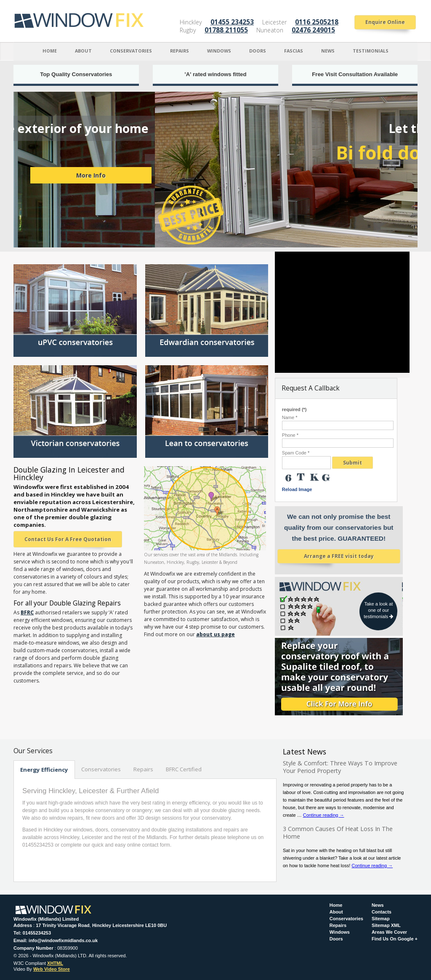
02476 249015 (313, 30)
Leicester (274, 22)
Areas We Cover (389, 932)
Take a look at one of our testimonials (378, 610)
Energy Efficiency (44, 770)
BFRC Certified (184, 769)
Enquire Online (385, 22)
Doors (258, 51)
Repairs (180, 51)
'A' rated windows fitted (216, 74)
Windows (219, 51)
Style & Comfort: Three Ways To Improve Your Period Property (340, 767)
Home (50, 51)
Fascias (294, 51)
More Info (331, 175)
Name (290, 418)
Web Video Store (52, 969)
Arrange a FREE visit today (339, 556)
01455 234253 (232, 22)
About (83, 51)
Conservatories (131, 51)
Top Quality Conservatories (76, 74)
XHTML (55, 963)
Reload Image (297, 490)
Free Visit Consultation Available (355, 74)
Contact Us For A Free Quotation (68, 539)
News (328, 51)
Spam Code (296, 453)
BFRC (27, 612)
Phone (290, 435)
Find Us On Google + (395, 939)
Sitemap (381, 919)
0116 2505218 (317, 22)
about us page (215, 634)
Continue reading (324, 815)
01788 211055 (226, 30)
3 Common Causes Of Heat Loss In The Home (338, 833)
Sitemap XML (386, 926)
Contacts (382, 912)
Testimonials (371, 51)
